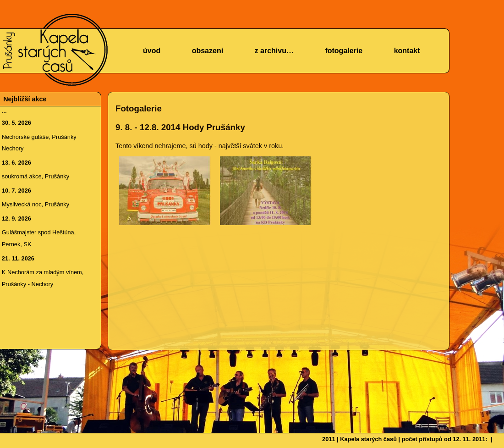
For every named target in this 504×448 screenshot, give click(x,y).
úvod (152, 51)
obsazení (208, 51)
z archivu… (274, 51)
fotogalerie (344, 51)
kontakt (407, 51)
